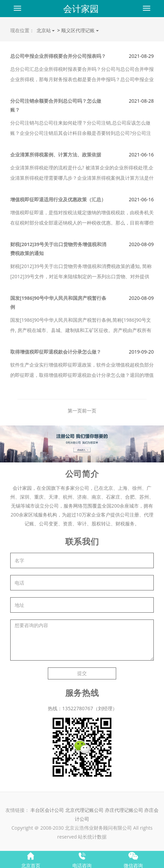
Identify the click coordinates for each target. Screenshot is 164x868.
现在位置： (22, 30)
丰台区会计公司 (47, 810)
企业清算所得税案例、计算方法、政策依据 (56, 155)
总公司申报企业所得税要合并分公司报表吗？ (58, 56)
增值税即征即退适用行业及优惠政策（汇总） (58, 199)
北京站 (46, 30)
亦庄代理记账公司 (125, 810)
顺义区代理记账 (78, 30)
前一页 (89, 411)
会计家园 (81, 9)
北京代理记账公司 (84, 810)
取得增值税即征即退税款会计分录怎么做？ (56, 352)
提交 (82, 673)
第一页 (75, 411)
